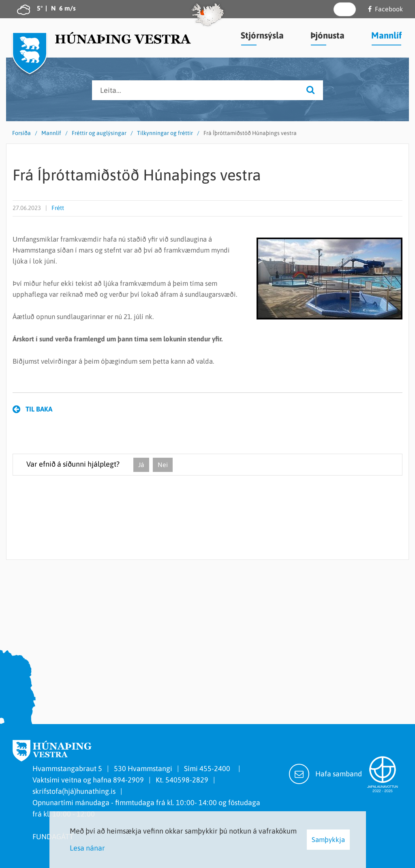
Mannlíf (51, 133)
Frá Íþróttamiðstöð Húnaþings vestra (250, 133)
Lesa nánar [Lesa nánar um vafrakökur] (87, 848)
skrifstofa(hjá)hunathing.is (74, 791)
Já (141, 465)
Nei (163, 465)
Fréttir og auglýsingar (99, 133)
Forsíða (21, 133)
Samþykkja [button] (328, 840)
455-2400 (216, 768)
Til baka (39, 409)
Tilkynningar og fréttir (165, 133)
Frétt (58, 208)
